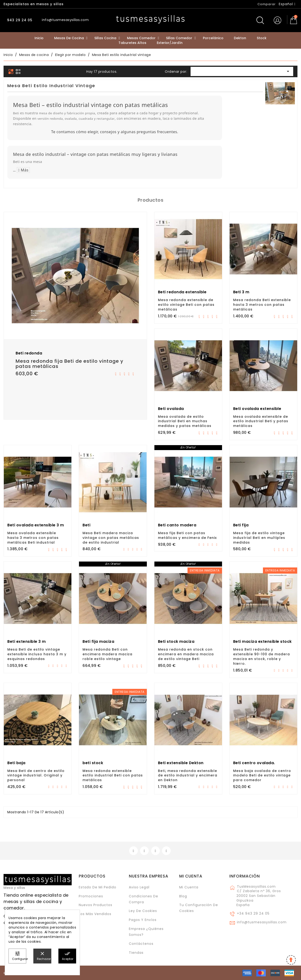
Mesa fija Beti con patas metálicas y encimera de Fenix (187, 535)
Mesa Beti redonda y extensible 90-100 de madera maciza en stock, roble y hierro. (262, 656)
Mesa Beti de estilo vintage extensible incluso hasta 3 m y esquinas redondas (37, 654)
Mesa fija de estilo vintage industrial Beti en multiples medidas (259, 538)
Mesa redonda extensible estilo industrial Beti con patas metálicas (113, 775)
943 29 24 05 (19, 20)
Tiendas (136, 953)
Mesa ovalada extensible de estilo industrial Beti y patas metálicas (261, 421)
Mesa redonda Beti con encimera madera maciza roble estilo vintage (107, 654)
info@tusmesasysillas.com (262, 922)
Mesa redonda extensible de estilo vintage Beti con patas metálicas (186, 305)
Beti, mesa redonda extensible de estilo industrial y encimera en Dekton (188, 775)
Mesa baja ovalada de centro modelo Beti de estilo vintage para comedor (262, 775)
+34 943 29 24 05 (253, 913)
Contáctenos (141, 944)
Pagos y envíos (143, 920)
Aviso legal (139, 887)
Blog (183, 896)
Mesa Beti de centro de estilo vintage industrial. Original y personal (36, 775)
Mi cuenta (191, 876)
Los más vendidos (95, 914)
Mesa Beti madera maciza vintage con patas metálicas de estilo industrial (111, 538)
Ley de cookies (143, 911)
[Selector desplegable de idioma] (287, 4)
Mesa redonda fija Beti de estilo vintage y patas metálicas (70, 364)
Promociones (91, 896)
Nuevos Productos (96, 905)
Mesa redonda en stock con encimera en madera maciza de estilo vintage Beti (186, 654)
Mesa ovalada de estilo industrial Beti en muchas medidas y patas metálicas (185, 421)
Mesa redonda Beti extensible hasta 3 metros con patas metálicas (262, 305)
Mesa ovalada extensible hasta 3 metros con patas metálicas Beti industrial (33, 538)
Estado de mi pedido (98, 887)
